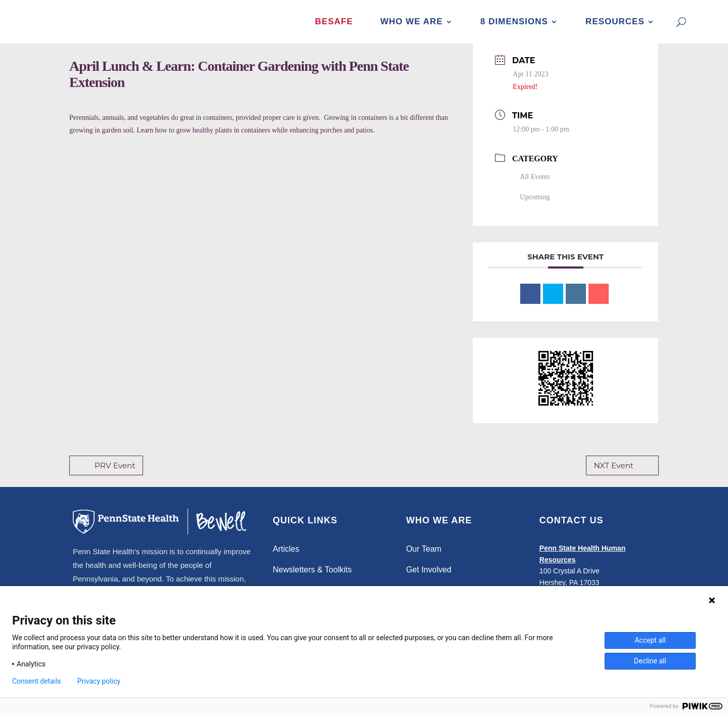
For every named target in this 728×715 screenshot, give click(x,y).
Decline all (650, 661)
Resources (615, 21)
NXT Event (623, 476)
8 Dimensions (514, 21)
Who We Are (412, 21)
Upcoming (531, 208)
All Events (531, 187)
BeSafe (334, 21)
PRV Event (106, 476)
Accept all (650, 640)
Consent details (37, 681)
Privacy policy (99, 681)
